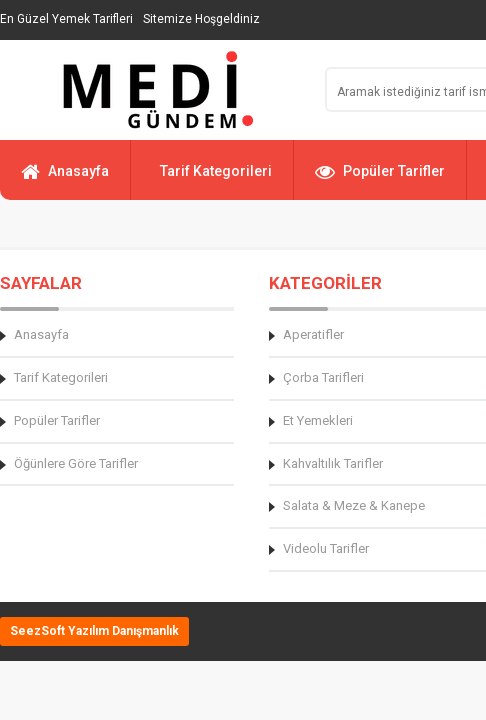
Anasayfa (65, 180)
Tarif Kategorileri (216, 171)
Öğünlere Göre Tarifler (76, 463)
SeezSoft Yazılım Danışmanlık (94, 631)
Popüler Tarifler (380, 180)
